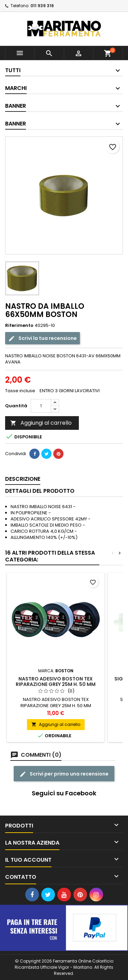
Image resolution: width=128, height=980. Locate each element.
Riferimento (19, 326)
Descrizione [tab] (23, 479)
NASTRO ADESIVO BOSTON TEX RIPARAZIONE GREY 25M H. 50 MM (56, 681)
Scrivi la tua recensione (42, 338)
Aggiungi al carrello (41, 423)
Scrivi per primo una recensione (64, 774)
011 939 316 (42, 6)
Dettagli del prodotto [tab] (40, 491)
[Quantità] (41, 406)
